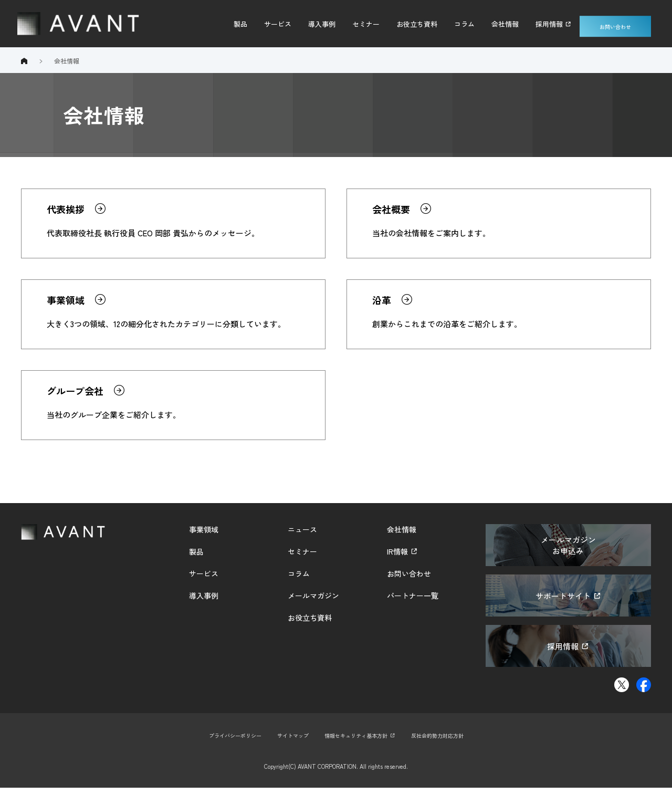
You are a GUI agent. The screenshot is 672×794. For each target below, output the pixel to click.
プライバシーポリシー (227, 741)
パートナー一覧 (413, 602)
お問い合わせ (615, 24)
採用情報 (549, 24)
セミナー (366, 24)
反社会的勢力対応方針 (445, 741)
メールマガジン (313, 602)
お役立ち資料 (417, 24)
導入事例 (322, 24)
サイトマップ (289, 741)
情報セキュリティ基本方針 (357, 741)
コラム (464, 24)
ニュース (302, 536)
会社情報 (505, 24)
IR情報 (397, 558)
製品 (240, 24)
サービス (278, 24)
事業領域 (204, 536)
